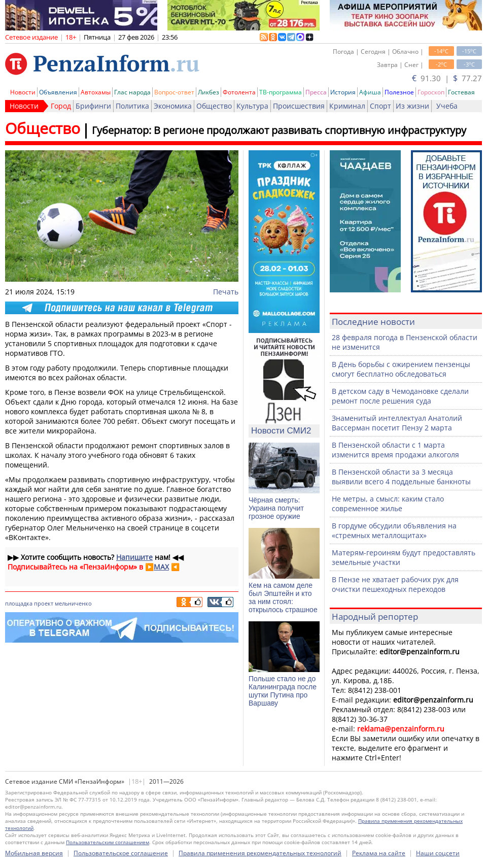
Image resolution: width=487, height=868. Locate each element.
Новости (23, 92)
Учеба (447, 106)
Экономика (173, 106)
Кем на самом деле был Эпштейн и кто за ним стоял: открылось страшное (283, 597)
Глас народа (132, 92)
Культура (252, 106)
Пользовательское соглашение (121, 853)
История (343, 92)
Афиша (370, 92)
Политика (132, 106)
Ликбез (208, 92)
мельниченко (73, 603)
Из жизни (412, 106)
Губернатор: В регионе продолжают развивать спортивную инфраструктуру (279, 130)
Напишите (134, 557)
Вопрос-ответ (174, 92)
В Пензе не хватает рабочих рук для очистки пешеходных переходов (395, 584)
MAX (161, 567)
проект (44, 603)
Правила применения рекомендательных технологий (260, 853)
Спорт (380, 106)
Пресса (316, 92)
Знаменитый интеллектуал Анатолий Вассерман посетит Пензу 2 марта (397, 423)
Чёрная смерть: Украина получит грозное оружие (276, 508)
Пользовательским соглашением (108, 842)
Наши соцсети (438, 853)
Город (61, 106)
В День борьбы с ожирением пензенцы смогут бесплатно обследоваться (401, 369)
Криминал (347, 106)
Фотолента (239, 92)
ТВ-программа (281, 92)
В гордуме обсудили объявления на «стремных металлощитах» (394, 530)
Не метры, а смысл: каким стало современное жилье (388, 504)
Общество (214, 106)
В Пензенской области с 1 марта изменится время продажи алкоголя (395, 450)
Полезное (399, 92)
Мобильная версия (34, 853)
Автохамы (96, 92)
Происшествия (299, 106)
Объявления (58, 92)
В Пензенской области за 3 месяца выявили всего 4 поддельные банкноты (401, 477)
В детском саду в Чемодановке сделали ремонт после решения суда (400, 396)
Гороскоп (431, 92)
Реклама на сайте (379, 853)
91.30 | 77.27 (447, 78)
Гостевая (461, 92)
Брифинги (93, 106)
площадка (19, 603)
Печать (226, 292)
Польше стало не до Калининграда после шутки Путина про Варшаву (283, 691)
